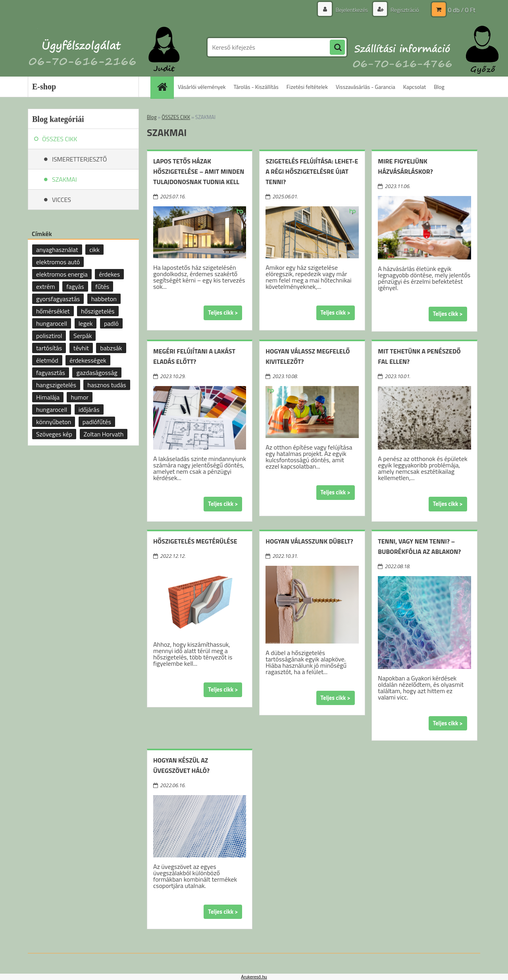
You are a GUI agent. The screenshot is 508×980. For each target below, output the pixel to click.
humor (79, 397)
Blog (439, 87)
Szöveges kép (54, 434)
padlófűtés (97, 422)
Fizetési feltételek (307, 87)
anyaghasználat (57, 250)
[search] (337, 48)
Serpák (83, 336)
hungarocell (52, 323)
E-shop (44, 86)
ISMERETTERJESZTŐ (79, 159)
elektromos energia (62, 274)
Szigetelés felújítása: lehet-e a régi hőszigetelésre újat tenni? (312, 171)
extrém (46, 286)
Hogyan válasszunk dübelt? (309, 541)
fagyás (75, 286)
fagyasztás (51, 373)
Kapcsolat (415, 87)
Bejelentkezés (352, 10)
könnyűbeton (54, 422)
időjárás (89, 409)
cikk (94, 250)
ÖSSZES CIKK (176, 117)
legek (86, 323)
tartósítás (49, 348)
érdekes (109, 274)
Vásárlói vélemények (202, 87)
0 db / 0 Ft (462, 10)
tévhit (81, 348)
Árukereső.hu (254, 977)
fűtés (102, 286)
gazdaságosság (97, 373)
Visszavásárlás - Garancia (366, 87)
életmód (47, 360)
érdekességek (88, 360)
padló (111, 323)
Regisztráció (404, 10)
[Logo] (82, 47)
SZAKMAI (64, 179)
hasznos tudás (107, 385)
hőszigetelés (98, 311)
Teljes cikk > (223, 313)
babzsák (111, 348)
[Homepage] (165, 87)
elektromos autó (58, 262)
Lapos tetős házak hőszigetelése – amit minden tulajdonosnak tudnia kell (199, 171)
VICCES (62, 200)
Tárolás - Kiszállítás (256, 87)
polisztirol (49, 336)
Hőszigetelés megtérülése (195, 541)
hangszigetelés (56, 385)
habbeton (104, 299)
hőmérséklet (53, 311)
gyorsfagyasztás (58, 299)
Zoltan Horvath (104, 434)
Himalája (48, 397)
